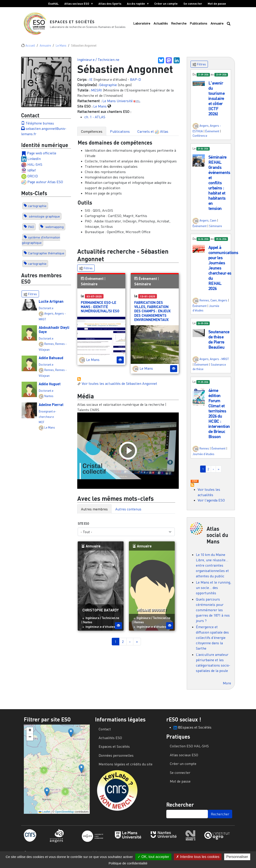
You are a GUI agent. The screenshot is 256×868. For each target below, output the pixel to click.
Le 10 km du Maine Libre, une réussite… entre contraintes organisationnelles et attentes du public (212, 568)
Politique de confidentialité (128, 863)
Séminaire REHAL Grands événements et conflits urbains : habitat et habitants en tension (219, 185)
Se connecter (193, 4)
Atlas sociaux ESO (77, 4)
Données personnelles (116, 758)
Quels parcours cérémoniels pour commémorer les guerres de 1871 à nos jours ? (213, 612)
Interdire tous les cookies (198, 857)
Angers (49, 316)
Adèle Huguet (50, 386)
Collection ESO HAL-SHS (189, 748)
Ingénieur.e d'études (100, 629)
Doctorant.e (46, 311)
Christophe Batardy (101, 612)
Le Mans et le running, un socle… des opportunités (213, 590)
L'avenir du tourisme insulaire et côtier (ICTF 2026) (216, 101)
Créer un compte (166, 4)
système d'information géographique (41, 242)
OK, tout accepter (153, 857)
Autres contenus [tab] (128, 511)
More (227, 686)
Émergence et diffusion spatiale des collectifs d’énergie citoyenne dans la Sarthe (212, 640)
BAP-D (135, 82)
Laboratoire (142, 25)
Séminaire (89, 286)
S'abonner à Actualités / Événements (79, 381)
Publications (198, 25)
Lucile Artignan (51, 304)
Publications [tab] (120, 134)
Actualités (161, 25)
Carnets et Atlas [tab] (153, 134)
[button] (199, 85)
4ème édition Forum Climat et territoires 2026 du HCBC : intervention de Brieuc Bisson (219, 416)
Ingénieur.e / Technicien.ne (98, 62)
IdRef (31, 173)
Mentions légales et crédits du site (126, 766)
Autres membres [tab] (94, 511)
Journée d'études (203, 456)
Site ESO (83, 526)
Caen (213, 223)
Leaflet (44, 814)
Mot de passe (217, 4)
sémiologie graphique (44, 219)
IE (91, 82)
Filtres (86, 271)
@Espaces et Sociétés (192, 729)
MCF (42, 425)
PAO (31, 229)
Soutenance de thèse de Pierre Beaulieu (219, 342)
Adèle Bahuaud (51, 360)
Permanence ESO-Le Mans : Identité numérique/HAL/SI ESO (100, 309)
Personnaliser (237, 857)
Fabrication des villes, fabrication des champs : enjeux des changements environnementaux (152, 313)
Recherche (179, 25)
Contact (105, 731)
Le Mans (61, 48)
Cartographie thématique (46, 256)
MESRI (97, 93)
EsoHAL (54, 4)
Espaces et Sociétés (73, 23)
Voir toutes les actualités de (117, 386)
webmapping (54, 229)
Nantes (49, 398)
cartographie (37, 208)
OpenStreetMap (64, 814)
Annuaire (217, 25)
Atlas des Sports (110, 4)
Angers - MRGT (219, 361)
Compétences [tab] (92, 134)
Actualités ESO (110, 740)
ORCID (33, 178)
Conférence (200, 138)
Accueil (30, 48)
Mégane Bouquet (152, 612)
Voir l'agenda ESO (211, 502)
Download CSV (195, 484)
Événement (94, 281)
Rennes (49, 346)
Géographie (108, 87)
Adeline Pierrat (51, 407)
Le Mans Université (118, 103)
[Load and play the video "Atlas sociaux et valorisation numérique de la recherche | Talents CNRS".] (128, 453)
